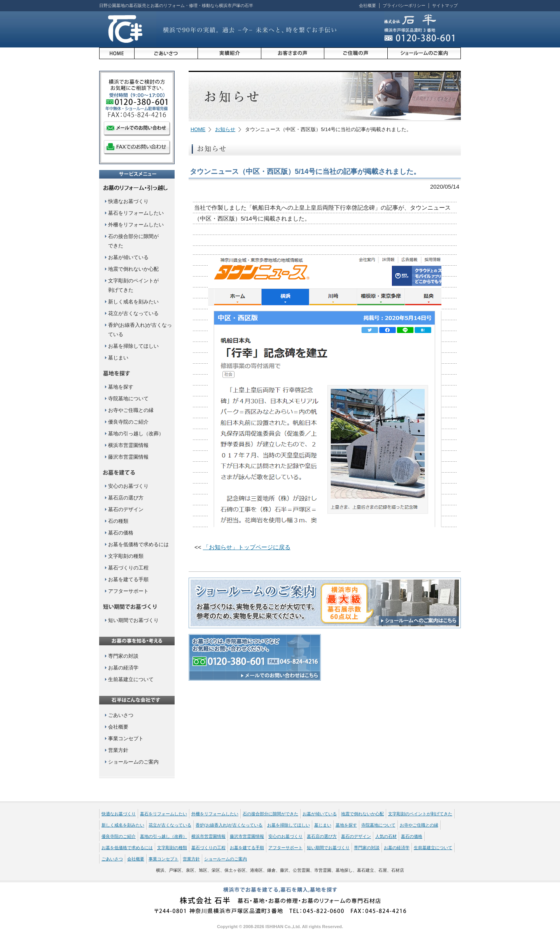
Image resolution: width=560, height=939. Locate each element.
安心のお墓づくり (128, 486)
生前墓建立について (131, 679)
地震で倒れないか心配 (133, 269)
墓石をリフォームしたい (136, 213)
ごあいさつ (121, 715)
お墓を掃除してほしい (133, 346)
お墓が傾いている (128, 257)
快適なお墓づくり (128, 201)
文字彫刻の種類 (126, 556)
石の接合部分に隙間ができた (270, 814)
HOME (198, 129)
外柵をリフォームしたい (136, 225)
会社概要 (367, 5)
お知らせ (225, 129)
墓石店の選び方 (126, 498)
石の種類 (118, 521)
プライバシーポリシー (404, 5)
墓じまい (118, 358)
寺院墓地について (128, 399)
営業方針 (118, 750)
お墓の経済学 (123, 668)
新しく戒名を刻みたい (133, 302)
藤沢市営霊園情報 (128, 457)
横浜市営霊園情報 (128, 445)
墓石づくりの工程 (128, 568)
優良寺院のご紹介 (128, 422)
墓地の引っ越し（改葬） (136, 434)
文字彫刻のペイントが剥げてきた (420, 814)
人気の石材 (386, 836)
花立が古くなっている (133, 313)
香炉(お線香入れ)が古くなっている (229, 825)
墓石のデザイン (126, 509)
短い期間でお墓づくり (133, 620)
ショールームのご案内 (133, 762)
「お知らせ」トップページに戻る (247, 547)
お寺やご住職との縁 (131, 410)
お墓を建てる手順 (128, 579)
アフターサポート (128, 591)
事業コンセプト (126, 738)
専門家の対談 (123, 656)
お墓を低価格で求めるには (138, 544)
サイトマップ (445, 5)
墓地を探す (121, 387)
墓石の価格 (121, 533)
